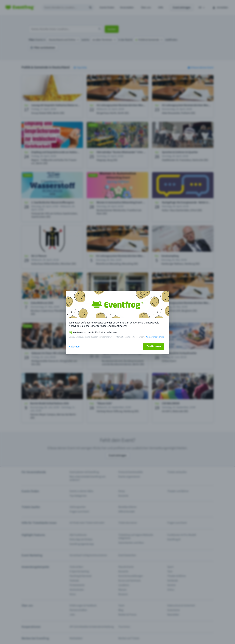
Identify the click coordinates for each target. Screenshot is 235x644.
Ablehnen (74, 347)
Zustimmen (154, 346)
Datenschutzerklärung (155, 337)
